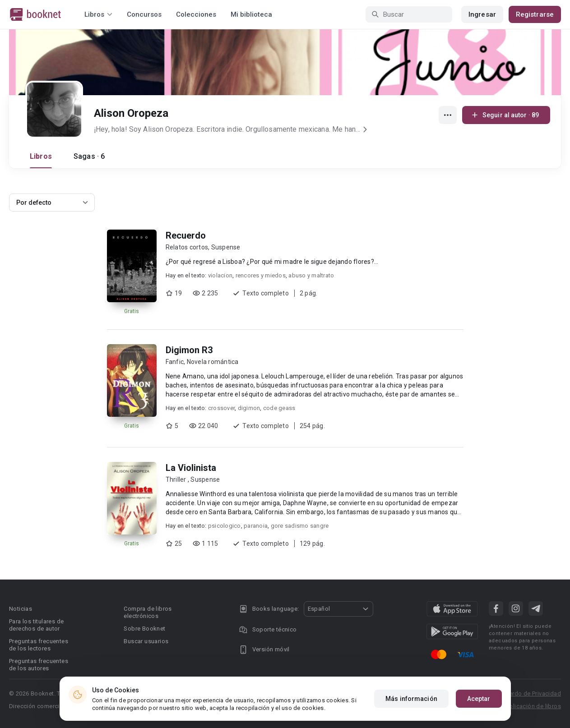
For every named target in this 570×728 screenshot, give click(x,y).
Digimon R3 (189, 350)
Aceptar (479, 699)
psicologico (225, 526)
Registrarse (535, 14)
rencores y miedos (261, 275)
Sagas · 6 (89, 156)
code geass (279, 408)
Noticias (21, 609)
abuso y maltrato (311, 275)
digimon (249, 408)
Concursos (144, 14)
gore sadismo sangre (300, 526)
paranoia (256, 526)
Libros (41, 156)
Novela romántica (213, 362)
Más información (411, 699)
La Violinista (191, 468)
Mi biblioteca (251, 14)
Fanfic (175, 362)
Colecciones (196, 14)
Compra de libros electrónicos (148, 612)
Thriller (177, 479)
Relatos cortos (187, 247)
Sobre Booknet (144, 629)
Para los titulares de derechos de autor (36, 625)
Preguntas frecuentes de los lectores (39, 645)
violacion (220, 275)
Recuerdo (186, 235)
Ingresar (482, 14)
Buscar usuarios (146, 641)
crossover (221, 408)
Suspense (226, 247)
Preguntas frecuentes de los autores (39, 665)
